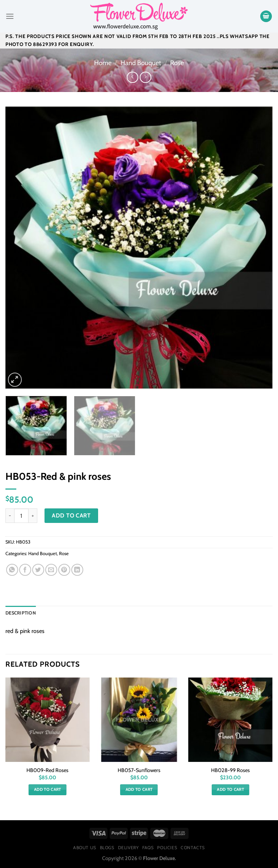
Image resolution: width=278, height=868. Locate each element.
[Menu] (10, 16)
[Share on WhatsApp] (12, 570)
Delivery (129, 848)
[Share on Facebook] (25, 570)
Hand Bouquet (141, 63)
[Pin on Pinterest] (64, 570)
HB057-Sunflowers (139, 770)
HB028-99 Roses (230, 770)
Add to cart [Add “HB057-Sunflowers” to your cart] (139, 789)
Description (21, 613)
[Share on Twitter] (38, 570)
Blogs (107, 848)
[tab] (21, 613)
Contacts (193, 848)
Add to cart (71, 515)
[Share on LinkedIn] (77, 570)
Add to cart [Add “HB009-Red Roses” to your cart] (48, 789)
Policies (167, 848)
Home (103, 63)
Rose (177, 63)
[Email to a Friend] (51, 570)
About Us (85, 848)
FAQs (148, 848)
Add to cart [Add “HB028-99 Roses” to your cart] (230, 789)
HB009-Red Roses (47, 770)
